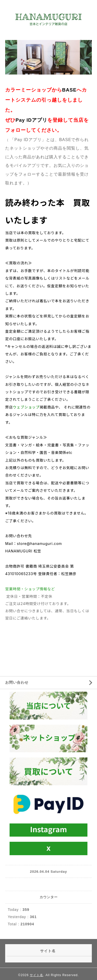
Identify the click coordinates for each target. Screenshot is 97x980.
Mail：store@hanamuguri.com (33, 544)
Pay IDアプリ (31, 120)
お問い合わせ (17, 682)
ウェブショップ (26, 407)
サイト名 (36, 975)
